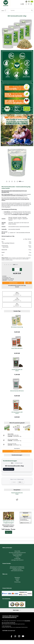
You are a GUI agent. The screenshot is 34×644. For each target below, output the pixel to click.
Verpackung (17, 582)
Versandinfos (27, 621)
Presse (17, 557)
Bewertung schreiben (9, 469)
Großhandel (17, 559)
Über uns (9, 532)
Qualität (17, 579)
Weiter (21, 482)
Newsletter (17, 577)
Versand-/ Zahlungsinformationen (17, 553)
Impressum (5, 616)
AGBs (10, 616)
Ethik (17, 580)
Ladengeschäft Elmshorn (17, 560)
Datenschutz (15, 616)
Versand (17, 287)
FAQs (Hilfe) (17, 551)
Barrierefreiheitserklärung (9, 617)
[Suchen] (22, 10)
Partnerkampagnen (17, 554)
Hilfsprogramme (17, 556)
